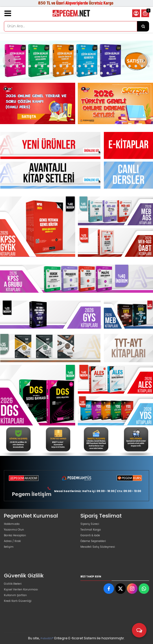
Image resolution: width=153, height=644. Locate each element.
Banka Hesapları (15, 535)
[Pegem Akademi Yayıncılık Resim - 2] (115, 103)
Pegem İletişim (32, 494)
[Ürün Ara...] (143, 26)
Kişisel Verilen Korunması (21, 589)
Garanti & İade (90, 535)
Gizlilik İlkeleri (13, 584)
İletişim (9, 547)
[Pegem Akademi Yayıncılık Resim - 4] (135, 441)
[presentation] (9, 60)
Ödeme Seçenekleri (93, 541)
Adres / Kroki (12, 541)
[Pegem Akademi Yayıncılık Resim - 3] (115, 242)
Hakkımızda (12, 524)
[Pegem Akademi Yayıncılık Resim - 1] (38, 103)
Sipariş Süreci (90, 524)
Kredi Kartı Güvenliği (18, 601)
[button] (5, 66)
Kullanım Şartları (15, 595)
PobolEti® (47, 638)
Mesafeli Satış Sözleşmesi (98, 547)
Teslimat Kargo (91, 530)
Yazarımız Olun (14, 530)
